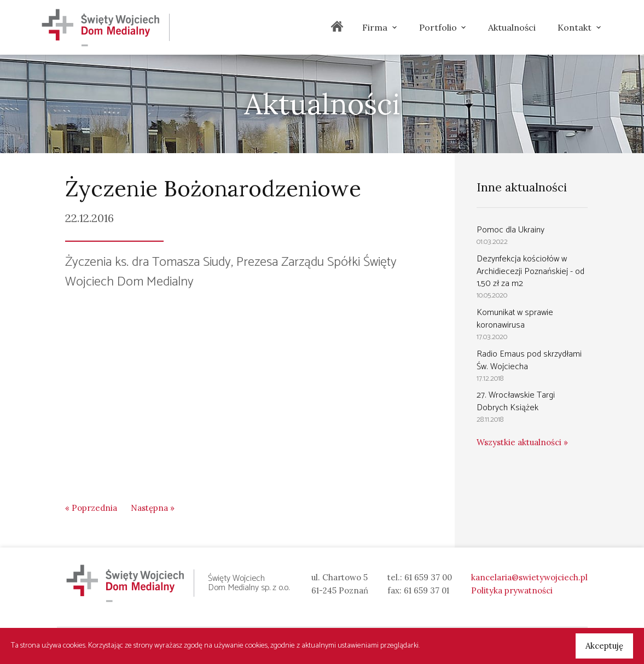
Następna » (153, 508)
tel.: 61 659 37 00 (420, 577)
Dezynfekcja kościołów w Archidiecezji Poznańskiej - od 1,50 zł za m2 (530, 272)
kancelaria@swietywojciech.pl (529, 577)
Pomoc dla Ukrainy (510, 230)
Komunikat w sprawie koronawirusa (515, 319)
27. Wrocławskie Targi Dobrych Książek (516, 401)
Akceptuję (604, 646)
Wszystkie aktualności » (522, 442)
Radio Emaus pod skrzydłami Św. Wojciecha (529, 360)
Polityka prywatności (512, 590)
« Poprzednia (91, 508)
